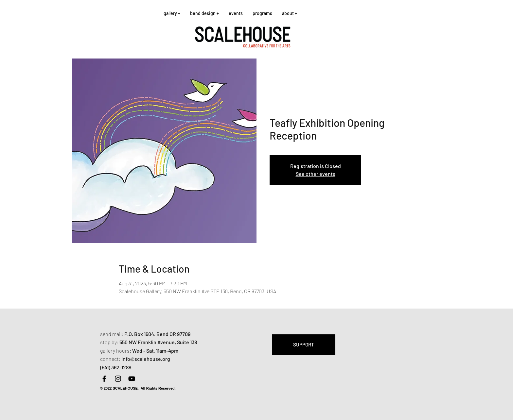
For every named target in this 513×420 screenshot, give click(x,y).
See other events (316, 174)
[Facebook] (104, 379)
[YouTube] (132, 379)
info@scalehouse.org (146, 359)
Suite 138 (187, 342)
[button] (172, 13)
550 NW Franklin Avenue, (148, 342)
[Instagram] (118, 379)
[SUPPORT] (304, 345)
